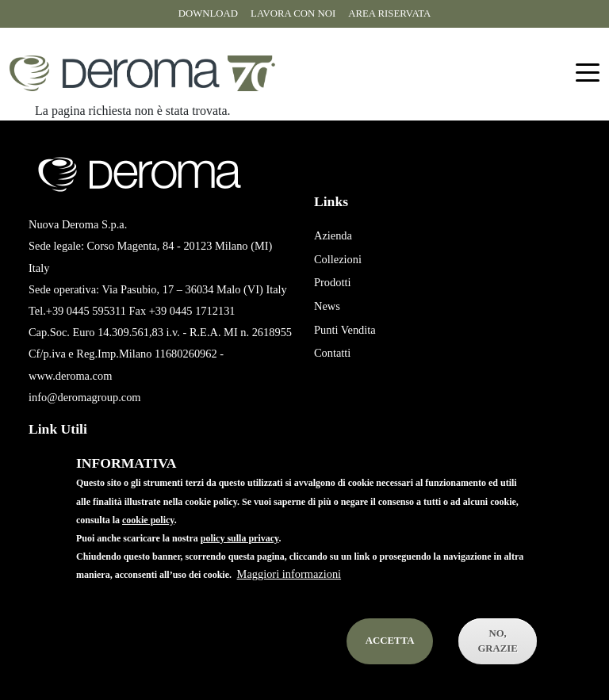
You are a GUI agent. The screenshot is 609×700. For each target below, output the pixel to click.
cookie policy (148, 542)
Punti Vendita (345, 330)
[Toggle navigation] (588, 73)
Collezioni (338, 259)
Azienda (333, 235)
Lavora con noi (293, 13)
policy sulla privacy (240, 560)
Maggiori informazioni (289, 596)
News (327, 306)
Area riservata (389, 13)
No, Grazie (498, 663)
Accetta (390, 664)
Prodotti (332, 282)
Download (208, 13)
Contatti (332, 353)
